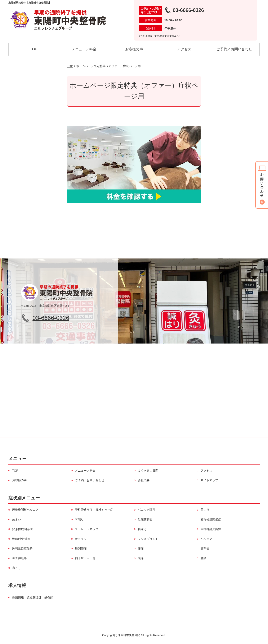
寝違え (142, 529)
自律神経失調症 (211, 529)
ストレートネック (87, 529)
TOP (34, 49)
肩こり (17, 568)
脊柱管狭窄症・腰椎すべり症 (94, 510)
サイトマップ (209, 480)
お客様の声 (134, 49)
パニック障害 (147, 510)
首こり (205, 510)
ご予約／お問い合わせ (234, 49)
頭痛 (141, 558)
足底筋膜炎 (145, 519)
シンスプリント (148, 539)
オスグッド (82, 539)
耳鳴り (79, 519)
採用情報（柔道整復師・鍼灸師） (34, 597)
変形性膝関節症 (211, 519)
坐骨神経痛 (19, 558)
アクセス (184, 49)
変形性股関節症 (22, 529)
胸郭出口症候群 (22, 549)
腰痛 (141, 549)
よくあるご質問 (148, 471)
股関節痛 (81, 549)
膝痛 (204, 558)
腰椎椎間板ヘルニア (25, 510)
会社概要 (144, 480)
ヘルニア (206, 539)
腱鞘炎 (205, 549)
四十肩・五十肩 (85, 558)
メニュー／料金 (84, 49)
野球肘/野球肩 (21, 539)
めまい (17, 519)
